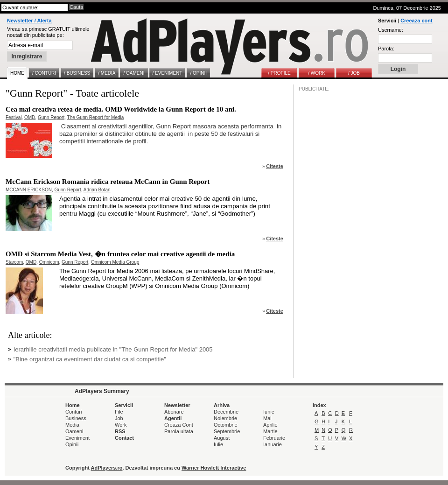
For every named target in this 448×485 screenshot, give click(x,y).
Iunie (269, 412)
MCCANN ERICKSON (29, 190)
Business (76, 418)
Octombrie (226, 425)
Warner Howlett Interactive (214, 468)
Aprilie (270, 425)
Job (119, 418)
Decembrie (226, 412)
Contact (124, 438)
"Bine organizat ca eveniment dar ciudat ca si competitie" (90, 359)
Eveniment (77, 438)
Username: (391, 30)
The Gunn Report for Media (96, 117)
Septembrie (227, 431)
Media (72, 425)
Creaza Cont (179, 425)
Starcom (14, 262)
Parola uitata (179, 431)
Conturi (73, 412)
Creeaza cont (416, 21)
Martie (270, 431)
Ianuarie (273, 444)
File (119, 412)
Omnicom (49, 262)
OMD (30, 117)
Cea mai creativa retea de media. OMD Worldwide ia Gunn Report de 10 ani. (121, 109)
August (222, 438)
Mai (267, 418)
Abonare (174, 412)
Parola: (386, 49)
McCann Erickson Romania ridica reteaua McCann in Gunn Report (108, 182)
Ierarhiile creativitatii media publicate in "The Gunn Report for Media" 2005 (113, 349)
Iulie (218, 444)
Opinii (72, 444)
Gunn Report (51, 117)
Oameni (74, 431)
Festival (14, 117)
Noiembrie (225, 418)
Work (121, 425)
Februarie (274, 438)
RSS (120, 431)
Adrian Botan (97, 190)
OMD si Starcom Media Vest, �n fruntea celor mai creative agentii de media (120, 254)
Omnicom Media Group (115, 262)
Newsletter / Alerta (29, 21)
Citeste (275, 166)
